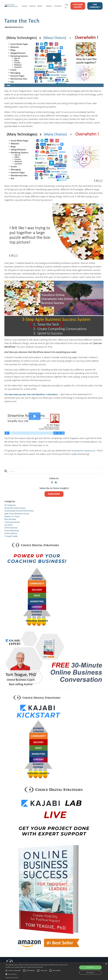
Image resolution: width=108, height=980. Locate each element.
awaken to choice (14, 523)
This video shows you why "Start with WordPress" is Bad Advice (37, 397)
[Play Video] (6, 88)
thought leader (13, 548)
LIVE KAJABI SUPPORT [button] (78, 7)
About (49, 7)
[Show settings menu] (97, 88)
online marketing (13, 541)
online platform (13, 544)
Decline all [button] (90, 973)
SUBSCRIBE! (54, 497)
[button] (37, 974)
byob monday (11, 526)
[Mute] (93, 88)
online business (13, 537)
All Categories (11, 509)
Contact (58, 7)
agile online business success (14, 30)
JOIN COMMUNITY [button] (95, 7)
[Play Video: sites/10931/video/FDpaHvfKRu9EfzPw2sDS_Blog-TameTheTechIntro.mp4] (54, 60)
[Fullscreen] (102, 88)
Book (39, 7)
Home (24, 7)
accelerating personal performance (23, 516)
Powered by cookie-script (12, 978)
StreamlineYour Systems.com (87, 453)
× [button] (106, 964)
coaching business (14, 530)
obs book (9, 533)
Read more (39, 967)
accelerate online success (18, 512)
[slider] (52, 88)
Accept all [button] (90, 967)
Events (32, 7)
